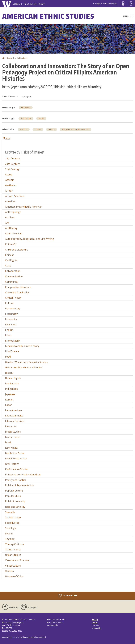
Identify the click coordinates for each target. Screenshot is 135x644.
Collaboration (13, 271)
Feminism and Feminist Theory (22, 346)
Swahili (9, 534)
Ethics (8, 335)
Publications (22, 58)
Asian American (14, 233)
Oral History (12, 464)
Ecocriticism (12, 314)
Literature (11, 426)
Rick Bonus (26, 108)
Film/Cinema (12, 351)
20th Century (12, 164)
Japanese (10, 394)
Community (12, 282)
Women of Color (14, 576)
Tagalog (10, 539)
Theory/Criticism (14, 544)
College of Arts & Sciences (105, 4)
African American (15, 196)
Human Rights (13, 378)
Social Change (13, 517)
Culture (38, 129)
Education (11, 325)
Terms (95, 622)
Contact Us (97, 628)
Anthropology (13, 212)
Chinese (10, 255)
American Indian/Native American (24, 207)
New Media (11, 448)
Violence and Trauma (17, 560)
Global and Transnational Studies (24, 367)
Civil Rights (11, 260)
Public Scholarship (15, 501)
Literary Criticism (15, 421)
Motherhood (12, 437)
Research (10, 58)
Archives (24, 129)
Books (41, 119)
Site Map (96, 625)
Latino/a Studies (14, 416)
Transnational (13, 550)
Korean (9, 400)
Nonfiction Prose (15, 453)
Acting (9, 175)
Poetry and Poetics (16, 480)
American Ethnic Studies (48, 16)
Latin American (13, 410)
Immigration (12, 383)
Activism (10, 180)
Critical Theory (13, 298)
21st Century (12, 169)
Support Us (67, 596)
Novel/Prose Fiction (16, 458)
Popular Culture (14, 491)
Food (8, 357)
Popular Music (13, 496)
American (10, 201)
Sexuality (10, 512)
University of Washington (19, 637)
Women (9, 571)
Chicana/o (11, 244)
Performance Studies (17, 469)
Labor (9, 405)
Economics (11, 319)
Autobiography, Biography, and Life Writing (29, 239)
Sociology (10, 528)
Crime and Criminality (17, 292)
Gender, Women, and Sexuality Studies (26, 362)
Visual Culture (13, 566)
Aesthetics (11, 185)
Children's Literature (17, 250)
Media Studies (13, 432)
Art (7, 223)
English (9, 330)
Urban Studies (13, 555)
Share (7, 138)
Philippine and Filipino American (76, 129)
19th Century (12, 158)
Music (8, 442)
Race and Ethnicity (15, 507)
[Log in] (123, 4)
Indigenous (11, 389)
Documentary (13, 309)
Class (8, 266)
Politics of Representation (20, 485)
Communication (14, 276)
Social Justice (12, 523)
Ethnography (12, 341)
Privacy (95, 619)
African (9, 191)
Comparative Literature (18, 287)
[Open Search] (131, 4)
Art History (11, 228)
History (52, 129)
